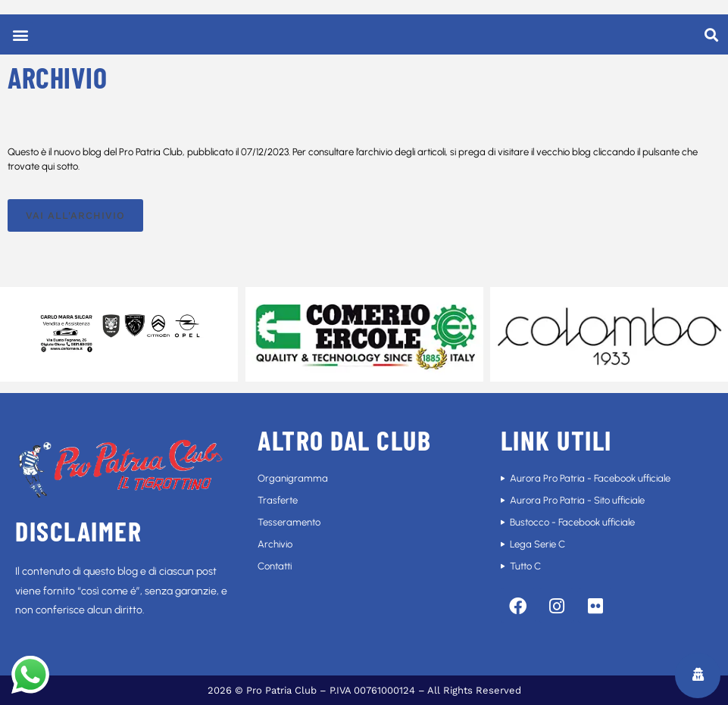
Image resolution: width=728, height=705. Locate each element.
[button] (20, 34)
